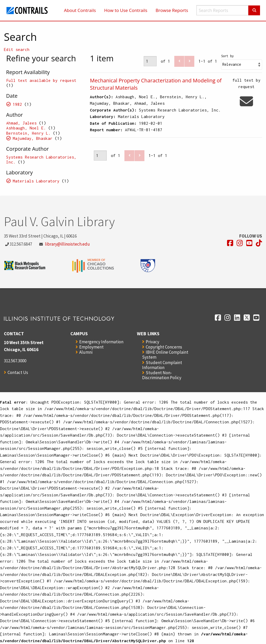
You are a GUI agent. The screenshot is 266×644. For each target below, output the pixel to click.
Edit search (17, 49)
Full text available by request (41, 80)
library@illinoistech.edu (67, 244)
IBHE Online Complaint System (165, 355)
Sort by (227, 56)
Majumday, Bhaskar (33, 138)
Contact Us (18, 372)
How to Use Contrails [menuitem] (126, 10)
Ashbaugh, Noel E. (26, 128)
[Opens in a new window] (230, 243)
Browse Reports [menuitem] (172, 10)
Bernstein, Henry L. (28, 133)
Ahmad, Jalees (21, 123)
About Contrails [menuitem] (80, 10)
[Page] (150, 61)
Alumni (86, 352)
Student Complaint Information (162, 365)
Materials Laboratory (36, 181)
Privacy (152, 342)
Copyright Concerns (164, 347)
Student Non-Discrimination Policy (162, 375)
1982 (17, 104)
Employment (91, 347)
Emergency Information (101, 342)
